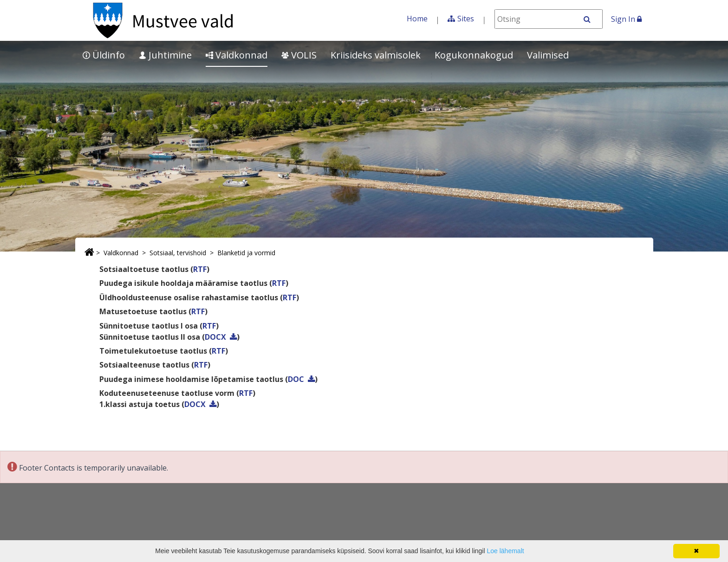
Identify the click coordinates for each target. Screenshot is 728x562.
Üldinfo (104, 55)
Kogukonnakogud (474, 55)
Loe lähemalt (505, 551)
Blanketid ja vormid (246, 253)
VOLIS (299, 55)
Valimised (548, 55)
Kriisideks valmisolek (376, 55)
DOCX (215, 337)
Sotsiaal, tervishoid (178, 253)
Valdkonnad (237, 55)
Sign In (626, 19)
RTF (200, 269)
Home (417, 19)
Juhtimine (165, 55)
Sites (466, 19)
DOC (296, 379)
